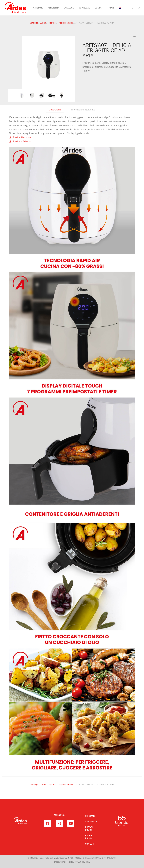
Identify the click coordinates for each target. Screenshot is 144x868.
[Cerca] (132, 8)
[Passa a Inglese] (120, 8)
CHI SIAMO (38, 8)
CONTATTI (99, 8)
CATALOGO (69, 8)
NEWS (111, 8)
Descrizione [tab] (55, 110)
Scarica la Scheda (22, 141)
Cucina (43, 23)
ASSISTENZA (54, 8)
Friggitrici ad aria (65, 23)
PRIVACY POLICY (89, 829)
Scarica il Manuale (22, 137)
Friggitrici (52, 23)
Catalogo (34, 23)
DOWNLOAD (85, 8)
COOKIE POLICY (89, 837)
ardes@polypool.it (62, 862)
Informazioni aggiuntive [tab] (83, 110)
